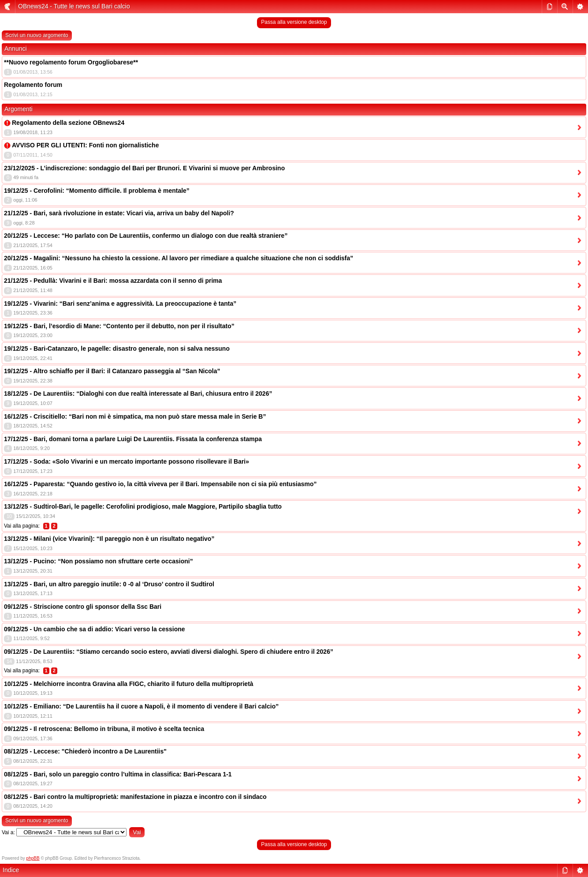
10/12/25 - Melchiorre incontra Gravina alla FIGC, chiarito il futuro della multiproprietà (129, 684)
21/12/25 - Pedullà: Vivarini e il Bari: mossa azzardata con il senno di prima (113, 281)
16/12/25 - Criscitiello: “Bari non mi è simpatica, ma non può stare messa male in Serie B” (135, 416)
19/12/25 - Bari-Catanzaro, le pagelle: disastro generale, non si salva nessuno (117, 349)
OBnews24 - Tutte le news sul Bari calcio (74, 6)
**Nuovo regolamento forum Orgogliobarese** (71, 62)
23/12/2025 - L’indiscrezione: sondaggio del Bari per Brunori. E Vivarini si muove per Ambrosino (144, 168)
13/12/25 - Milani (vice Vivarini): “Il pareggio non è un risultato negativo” (109, 539)
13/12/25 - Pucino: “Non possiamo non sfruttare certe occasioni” (99, 561)
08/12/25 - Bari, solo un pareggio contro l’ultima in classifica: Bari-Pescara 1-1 (118, 774)
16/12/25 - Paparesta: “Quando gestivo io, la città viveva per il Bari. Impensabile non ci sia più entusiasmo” (160, 484)
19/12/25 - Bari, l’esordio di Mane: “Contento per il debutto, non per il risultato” (119, 326)
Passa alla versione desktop (294, 22)
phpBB (33, 858)
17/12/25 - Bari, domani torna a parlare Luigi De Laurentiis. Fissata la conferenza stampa (133, 439)
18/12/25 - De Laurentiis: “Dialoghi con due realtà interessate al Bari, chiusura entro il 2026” (138, 394)
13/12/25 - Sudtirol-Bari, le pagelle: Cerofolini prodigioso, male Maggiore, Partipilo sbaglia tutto (143, 506)
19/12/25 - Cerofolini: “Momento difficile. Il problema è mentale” (97, 191)
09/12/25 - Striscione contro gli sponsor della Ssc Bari (83, 607)
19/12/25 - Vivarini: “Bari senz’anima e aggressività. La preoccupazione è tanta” (120, 304)
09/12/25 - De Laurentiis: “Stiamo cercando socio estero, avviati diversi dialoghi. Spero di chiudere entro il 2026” (169, 652)
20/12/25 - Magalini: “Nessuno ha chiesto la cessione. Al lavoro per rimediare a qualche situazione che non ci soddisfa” (179, 258)
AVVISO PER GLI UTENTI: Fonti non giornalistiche (85, 145)
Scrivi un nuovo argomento (37, 35)
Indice (11, 870)
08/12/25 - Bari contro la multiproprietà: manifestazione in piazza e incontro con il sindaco (135, 797)
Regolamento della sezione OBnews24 (68, 123)
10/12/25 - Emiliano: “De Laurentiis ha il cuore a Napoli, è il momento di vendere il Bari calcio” (141, 706)
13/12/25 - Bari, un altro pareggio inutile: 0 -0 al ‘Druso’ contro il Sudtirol (109, 584)
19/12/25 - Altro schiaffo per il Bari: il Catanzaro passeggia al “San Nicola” (112, 371)
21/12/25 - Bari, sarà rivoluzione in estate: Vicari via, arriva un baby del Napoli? (119, 213)
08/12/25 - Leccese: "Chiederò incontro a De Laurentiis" (85, 751)
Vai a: (8, 832)
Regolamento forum (33, 85)
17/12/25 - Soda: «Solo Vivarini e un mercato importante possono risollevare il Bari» (127, 461)
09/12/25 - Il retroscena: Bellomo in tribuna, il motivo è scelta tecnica (104, 729)
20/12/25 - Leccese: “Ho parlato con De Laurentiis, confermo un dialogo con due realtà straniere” (146, 236)
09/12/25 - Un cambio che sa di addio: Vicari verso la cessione (95, 629)
